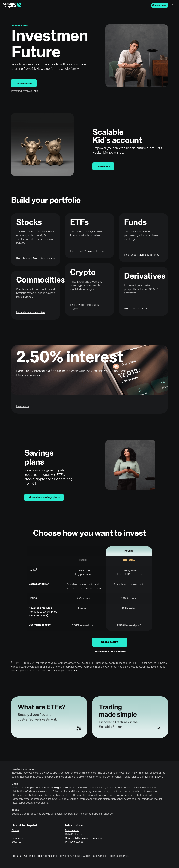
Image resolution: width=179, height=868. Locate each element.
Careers (16, 834)
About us (17, 856)
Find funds (130, 255)
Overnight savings (60, 788)
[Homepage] (12, 5)
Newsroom (18, 838)
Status (15, 831)
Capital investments (24, 769)
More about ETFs (94, 251)
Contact (29, 856)
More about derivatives (137, 309)
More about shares (44, 259)
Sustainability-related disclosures (84, 838)
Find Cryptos (78, 305)
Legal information (46, 856)
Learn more (103, 166)
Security (16, 842)
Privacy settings (74, 842)
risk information (153, 777)
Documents (72, 831)
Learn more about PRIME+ (110, 652)
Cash (15, 784)
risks (35, 91)
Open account (160, 5)
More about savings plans (44, 497)
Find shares (23, 259)
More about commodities (31, 313)
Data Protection (74, 834)
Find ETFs (76, 251)
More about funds (149, 255)
